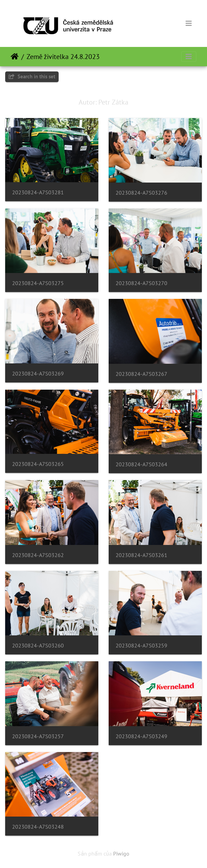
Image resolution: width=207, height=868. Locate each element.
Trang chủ (15, 57)
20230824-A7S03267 (141, 374)
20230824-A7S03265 (38, 464)
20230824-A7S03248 (38, 827)
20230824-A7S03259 (141, 646)
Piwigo (121, 854)
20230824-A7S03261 (141, 555)
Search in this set (32, 76)
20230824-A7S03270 (141, 283)
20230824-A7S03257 (38, 736)
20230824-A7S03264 (141, 464)
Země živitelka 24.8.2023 (63, 57)
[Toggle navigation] (189, 23)
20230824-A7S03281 (38, 192)
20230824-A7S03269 (38, 374)
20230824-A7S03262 (38, 555)
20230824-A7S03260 (38, 646)
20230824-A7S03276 (141, 193)
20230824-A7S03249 (141, 736)
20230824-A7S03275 (38, 283)
